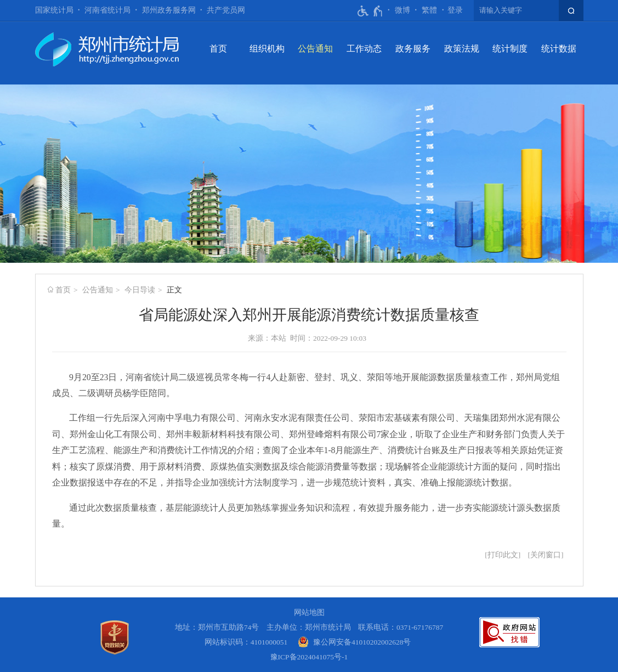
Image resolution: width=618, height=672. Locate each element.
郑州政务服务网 (169, 10)
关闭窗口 (546, 555)
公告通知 (315, 49)
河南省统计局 (107, 10)
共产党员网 (226, 10)
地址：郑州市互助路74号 (217, 627)
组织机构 (267, 49)
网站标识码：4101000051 (246, 642)
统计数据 (559, 49)
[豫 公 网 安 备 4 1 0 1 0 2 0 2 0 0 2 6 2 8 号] (355, 642)
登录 (455, 10)
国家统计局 (54, 10)
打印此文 (503, 555)
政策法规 (462, 49)
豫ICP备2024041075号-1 (309, 657)
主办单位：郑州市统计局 (309, 627)
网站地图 (309, 612)
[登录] (455, 10)
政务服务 (413, 49)
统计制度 (510, 49)
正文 (174, 290)
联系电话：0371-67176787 (401, 627)
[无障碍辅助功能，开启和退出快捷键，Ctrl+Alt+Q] (370, 11)
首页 (218, 49)
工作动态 (364, 49)
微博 (402, 10)
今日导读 (140, 290)
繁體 (429, 10)
